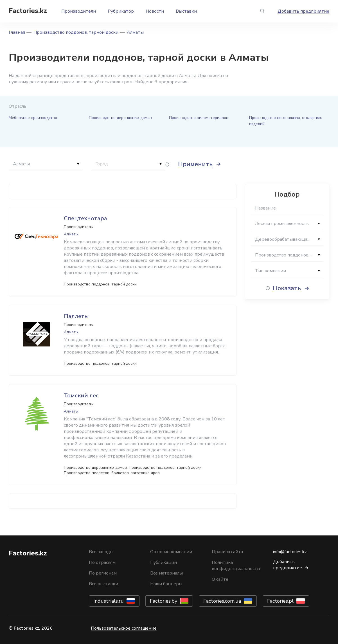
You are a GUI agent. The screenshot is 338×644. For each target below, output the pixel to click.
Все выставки (103, 584)
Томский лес (81, 396)
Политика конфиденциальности (236, 566)
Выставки (186, 11)
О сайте (220, 579)
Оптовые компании (171, 552)
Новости (155, 11)
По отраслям (102, 562)
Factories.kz (28, 11)
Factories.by (164, 601)
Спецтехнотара (85, 218)
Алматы (135, 32)
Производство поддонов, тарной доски (76, 32)
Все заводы (101, 552)
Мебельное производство (33, 118)
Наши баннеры (166, 584)
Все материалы (166, 573)
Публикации (164, 562)
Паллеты (76, 316)
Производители (79, 11)
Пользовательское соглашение (124, 628)
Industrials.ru (109, 601)
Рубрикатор (121, 11)
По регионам (103, 573)
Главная (17, 32)
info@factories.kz (290, 552)
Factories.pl (280, 601)
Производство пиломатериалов (199, 118)
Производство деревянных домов (120, 118)
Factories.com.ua (222, 601)
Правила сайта (227, 552)
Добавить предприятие (303, 11)
